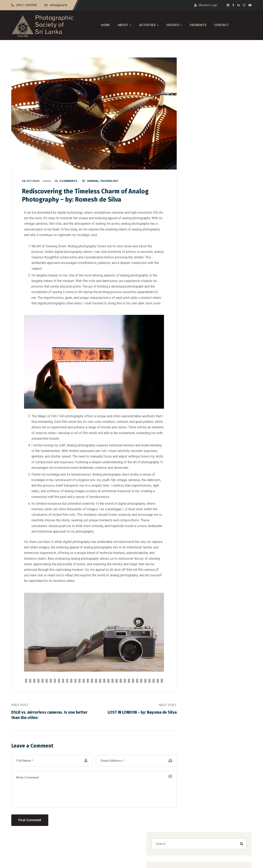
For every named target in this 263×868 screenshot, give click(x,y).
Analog (198, 213)
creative (199, 232)
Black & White (203, 223)
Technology (109, 184)
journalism (222, 154)
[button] (214, 178)
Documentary (202, 242)
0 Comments (68, 184)
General (93, 184)
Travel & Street (203, 279)
